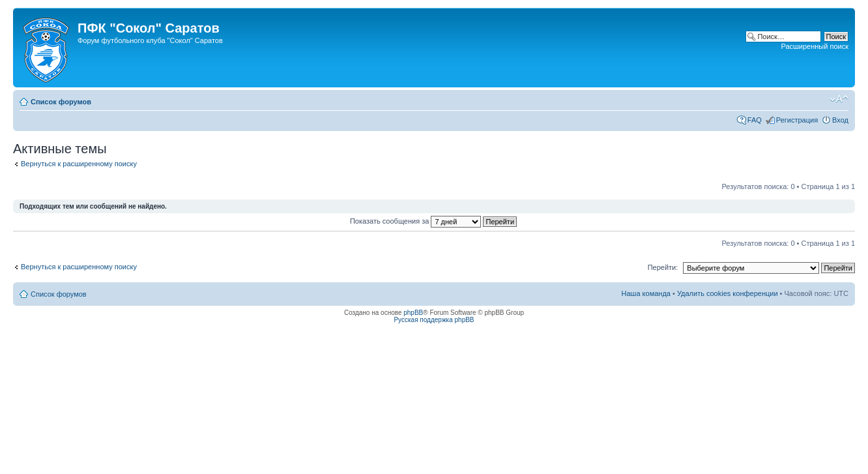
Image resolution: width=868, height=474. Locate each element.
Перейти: (663, 267)
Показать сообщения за (433, 221)
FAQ (755, 120)
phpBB (413, 313)
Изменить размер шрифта (839, 99)
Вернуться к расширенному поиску (79, 164)
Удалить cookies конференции (728, 293)
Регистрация (797, 120)
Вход (840, 120)
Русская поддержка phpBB (434, 320)
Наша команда (646, 293)
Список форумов (61, 102)
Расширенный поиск (815, 46)
